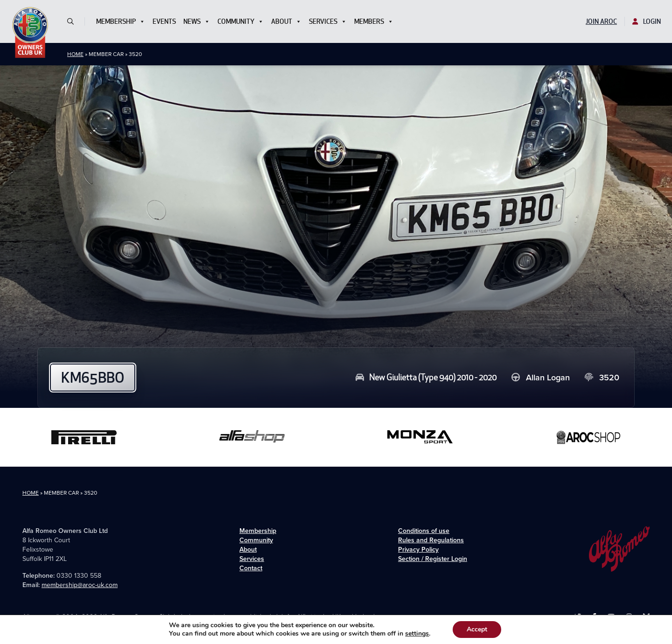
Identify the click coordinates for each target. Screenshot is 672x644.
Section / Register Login (433, 559)
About (286, 21)
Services (328, 21)
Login (647, 21)
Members (374, 21)
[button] (74, 21)
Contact (251, 568)
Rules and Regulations (431, 540)
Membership (121, 21)
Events (164, 21)
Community (241, 21)
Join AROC (601, 21)
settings (417, 634)
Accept (477, 629)
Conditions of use (424, 531)
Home (75, 54)
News (197, 21)
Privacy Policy (418, 549)
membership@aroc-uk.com (80, 585)
